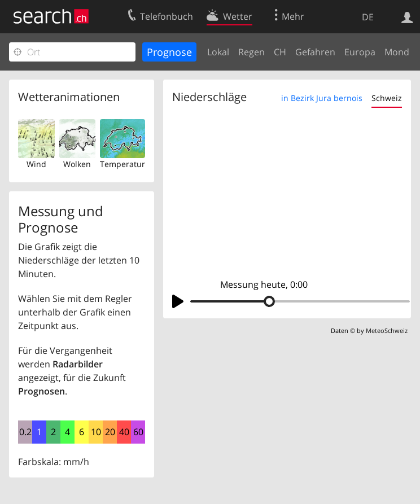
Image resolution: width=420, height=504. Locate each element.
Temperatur (123, 164)
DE (368, 17)
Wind (36, 164)
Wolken (77, 164)
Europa (360, 52)
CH (280, 52)
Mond (397, 52)
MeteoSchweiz (387, 330)
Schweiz (387, 98)
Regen (251, 52)
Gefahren (315, 52)
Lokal (218, 52)
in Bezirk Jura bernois (322, 98)
